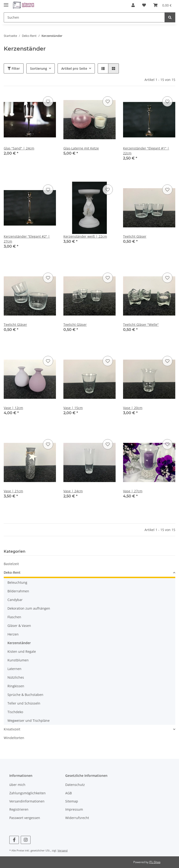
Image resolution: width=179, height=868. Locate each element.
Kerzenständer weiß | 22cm (85, 236)
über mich (17, 785)
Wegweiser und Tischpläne (29, 720)
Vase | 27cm (133, 491)
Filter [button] (14, 68)
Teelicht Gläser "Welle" (141, 325)
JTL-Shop (155, 862)
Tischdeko (15, 712)
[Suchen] (84, 17)
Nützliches (16, 677)
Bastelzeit (11, 564)
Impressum (74, 809)
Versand (63, 850)
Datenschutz (75, 785)
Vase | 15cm (73, 408)
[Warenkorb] (162, 5)
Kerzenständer (19, 643)
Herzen (13, 634)
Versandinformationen (27, 801)
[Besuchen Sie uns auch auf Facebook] (14, 840)
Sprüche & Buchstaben (25, 695)
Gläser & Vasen (19, 626)
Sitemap (72, 801)
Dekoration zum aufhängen (29, 608)
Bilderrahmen (18, 591)
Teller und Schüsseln (24, 703)
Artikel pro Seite (74, 68)
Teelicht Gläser (135, 236)
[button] (133, 5)
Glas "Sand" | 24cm (19, 148)
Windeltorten (14, 738)
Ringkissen (16, 686)
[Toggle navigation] (6, 3)
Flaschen (14, 617)
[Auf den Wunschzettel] (48, 101)
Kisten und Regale (22, 651)
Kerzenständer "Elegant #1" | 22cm (146, 151)
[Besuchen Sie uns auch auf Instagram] (26, 840)
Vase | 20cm (133, 408)
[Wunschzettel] (144, 5)
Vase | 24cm (73, 491)
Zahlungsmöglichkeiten (28, 793)
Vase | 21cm (13, 491)
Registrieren (19, 809)
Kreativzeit (12, 729)
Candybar (15, 600)
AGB (69, 793)
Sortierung (39, 68)
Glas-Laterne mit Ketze (81, 148)
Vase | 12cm (13, 408)
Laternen (14, 669)
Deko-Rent (12, 572)
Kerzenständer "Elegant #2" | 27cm (27, 239)
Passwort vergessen (25, 818)
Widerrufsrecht (77, 818)
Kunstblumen (18, 660)
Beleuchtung (17, 582)
